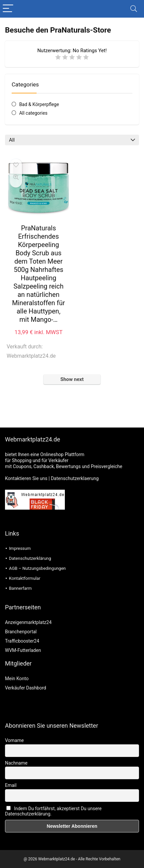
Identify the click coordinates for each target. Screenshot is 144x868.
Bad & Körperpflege (39, 104)
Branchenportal (21, 632)
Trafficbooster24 (22, 641)
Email (11, 785)
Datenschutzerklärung (30, 558)
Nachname (16, 763)
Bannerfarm (20, 588)
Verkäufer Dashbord (26, 688)
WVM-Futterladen (23, 650)
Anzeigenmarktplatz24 (28, 622)
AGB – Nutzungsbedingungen (37, 568)
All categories (33, 113)
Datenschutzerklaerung (75, 478)
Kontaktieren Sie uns (26, 478)
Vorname (14, 740)
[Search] (134, 9)
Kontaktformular (25, 578)
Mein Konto (17, 679)
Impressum (20, 548)
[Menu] (8, 9)
